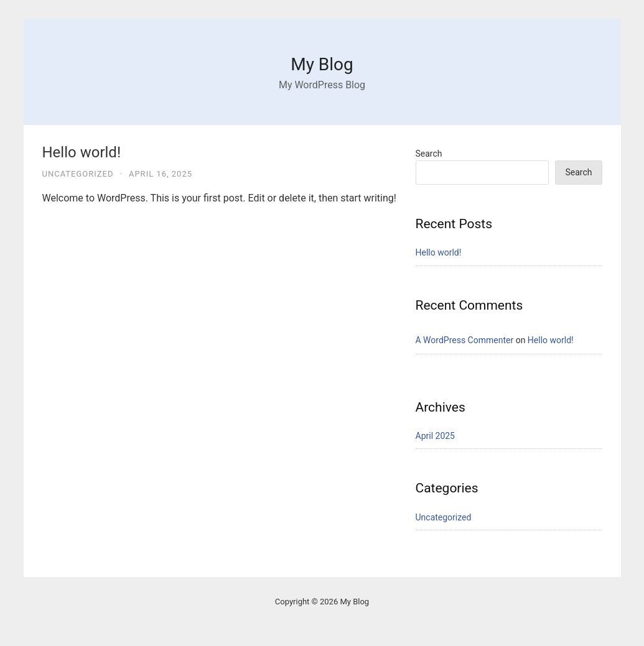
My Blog (322, 64)
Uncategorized (78, 174)
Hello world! (82, 152)
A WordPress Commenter (465, 340)
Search (429, 154)
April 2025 (436, 436)
